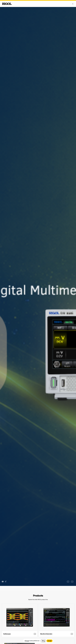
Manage (27, 641)
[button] (68, 582)
